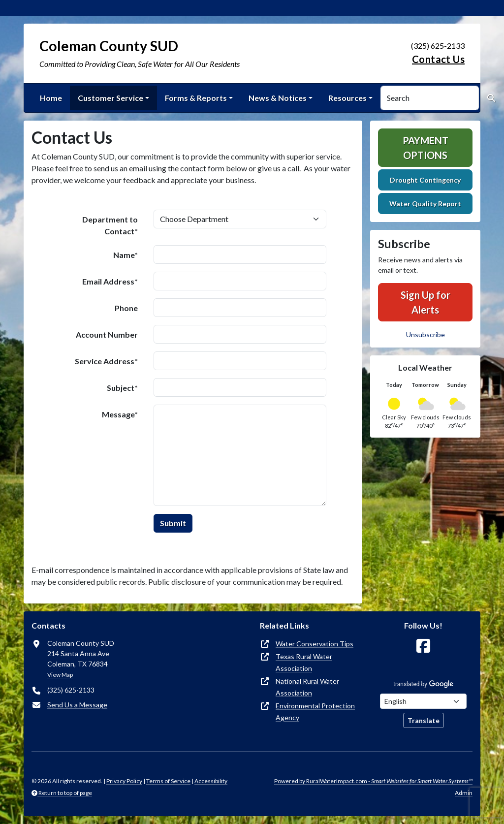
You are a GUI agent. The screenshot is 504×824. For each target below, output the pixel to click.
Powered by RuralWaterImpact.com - (373, 781)
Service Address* (106, 361)
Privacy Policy (124, 781)
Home (51, 98)
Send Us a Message (77, 705)
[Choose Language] (423, 701)
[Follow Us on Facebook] (423, 646)
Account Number (107, 334)
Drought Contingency (425, 180)
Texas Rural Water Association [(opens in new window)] (304, 662)
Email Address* (110, 281)
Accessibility (211, 781)
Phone (126, 308)
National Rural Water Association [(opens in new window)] (307, 687)
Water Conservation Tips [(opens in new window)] (315, 644)
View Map (60, 675)
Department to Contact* (110, 225)
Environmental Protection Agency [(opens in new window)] (315, 712)
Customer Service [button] (110, 98)
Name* (126, 255)
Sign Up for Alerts (425, 302)
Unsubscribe (425, 334)
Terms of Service (168, 781)
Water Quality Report (425, 204)
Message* (120, 414)
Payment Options (425, 148)
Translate (424, 720)
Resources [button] (347, 98)
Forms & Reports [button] (196, 98)
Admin (464, 793)
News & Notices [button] (278, 98)
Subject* (122, 388)
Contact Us (438, 59)
